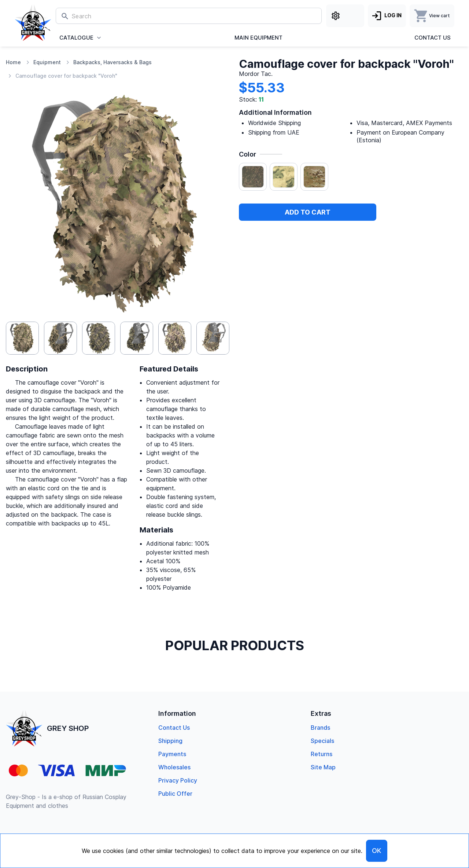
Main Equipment (258, 38)
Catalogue (76, 38)
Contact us (433, 38)
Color (248, 154)
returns (322, 754)
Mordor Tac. (256, 74)
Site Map (323, 767)
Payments (172, 754)
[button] (22, 338)
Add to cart (308, 212)
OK (377, 851)
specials (322, 741)
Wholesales (174, 767)
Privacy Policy (178, 780)
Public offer (175, 794)
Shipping (170, 741)
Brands (320, 728)
